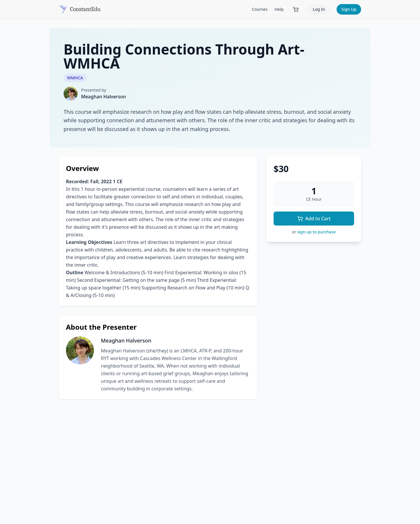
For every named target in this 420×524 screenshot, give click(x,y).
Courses (260, 9)
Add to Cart (314, 219)
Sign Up (349, 9)
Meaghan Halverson (104, 97)
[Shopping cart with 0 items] (296, 9)
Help (279, 9)
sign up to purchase (316, 232)
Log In (319, 9)
